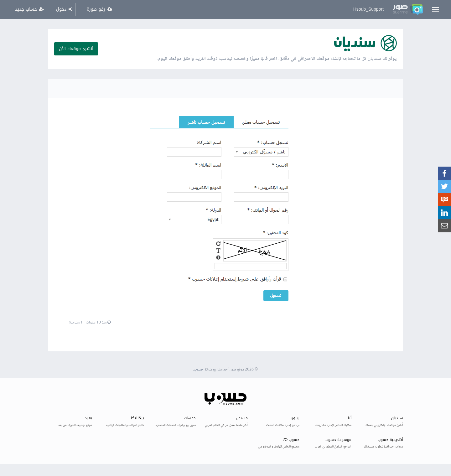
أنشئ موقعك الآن (76, 49)
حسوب (199, 370)
